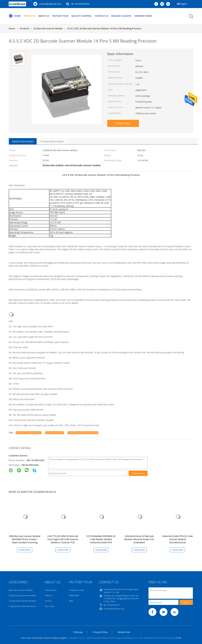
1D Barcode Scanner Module (22, 601)
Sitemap (78, 632)
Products (30, 16)
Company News (143, 16)
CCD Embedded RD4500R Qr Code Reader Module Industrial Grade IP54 (101, 539)
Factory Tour (60, 16)
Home (15, 16)
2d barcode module (55, 433)
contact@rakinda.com (50, 4)
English (183, 4)
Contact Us (102, 16)
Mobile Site (124, 632)
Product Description (52, 141)
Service (48, 601)
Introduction (51, 590)
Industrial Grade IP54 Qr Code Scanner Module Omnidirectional (177, 539)
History (48, 595)
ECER (179, 638)
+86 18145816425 (35, 460)
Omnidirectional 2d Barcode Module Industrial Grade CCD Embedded (139, 539)
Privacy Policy (100, 632)
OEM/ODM (74, 595)
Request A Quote (121, 16)
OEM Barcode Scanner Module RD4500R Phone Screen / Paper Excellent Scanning (25, 539)
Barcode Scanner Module (21, 590)
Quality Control (82, 16)
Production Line (77, 590)
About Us (44, 16)
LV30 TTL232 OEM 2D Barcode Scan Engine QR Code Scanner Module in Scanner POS (63, 539)
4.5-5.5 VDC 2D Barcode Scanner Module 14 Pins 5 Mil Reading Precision (104, 28)
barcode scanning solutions (28, 433)
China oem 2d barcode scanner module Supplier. (44, 638)
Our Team (50, 606)
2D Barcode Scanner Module (22, 595)
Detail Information (23, 141)
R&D (71, 601)
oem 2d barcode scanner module (83, 433)
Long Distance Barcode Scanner (24, 606)
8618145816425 (30, 465)
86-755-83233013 (80, 4)
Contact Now (123, 123)
